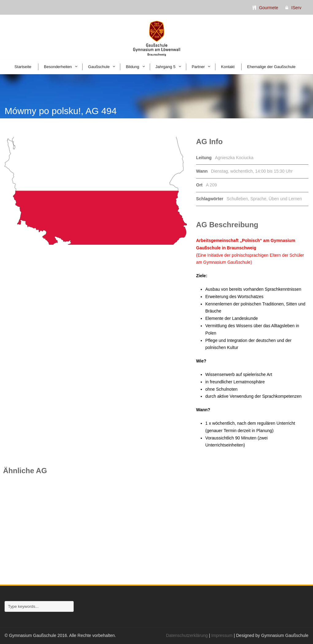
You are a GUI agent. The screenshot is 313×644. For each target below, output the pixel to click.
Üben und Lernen (285, 199)
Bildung (132, 67)
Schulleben (237, 199)
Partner (198, 67)
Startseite (23, 67)
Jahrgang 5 (166, 67)
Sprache (258, 199)
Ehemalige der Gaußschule (271, 67)
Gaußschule (99, 67)
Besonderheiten (58, 67)
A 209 (211, 185)
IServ (296, 8)
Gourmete (269, 8)
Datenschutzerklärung (187, 635)
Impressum (222, 635)
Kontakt (228, 67)
